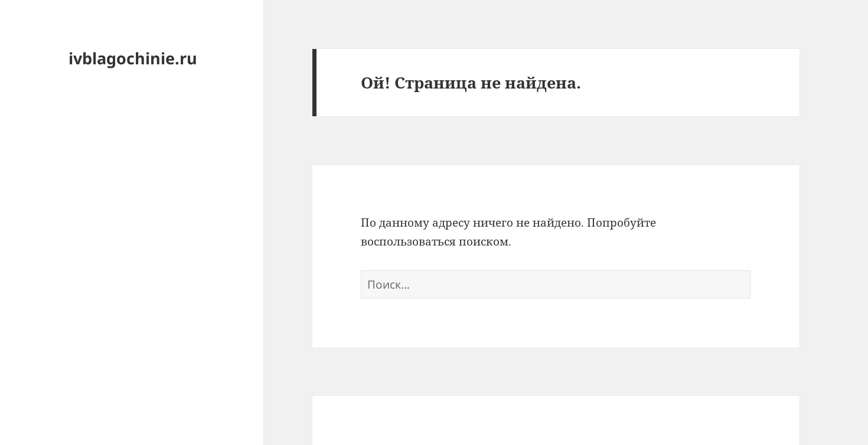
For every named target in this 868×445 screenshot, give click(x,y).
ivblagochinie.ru (133, 58)
